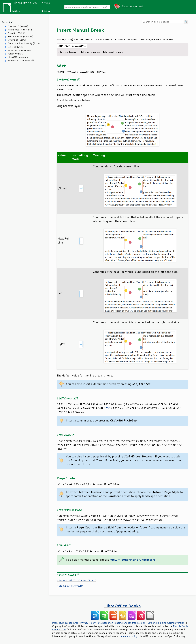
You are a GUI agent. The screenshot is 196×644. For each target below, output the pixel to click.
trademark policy (128, 636)
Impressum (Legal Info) (65, 623)
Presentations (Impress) (21, 37)
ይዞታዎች (8, 22)
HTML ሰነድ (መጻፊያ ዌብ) (20, 30)
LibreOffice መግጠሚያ (19, 57)
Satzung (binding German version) (167, 623)
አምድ (107, 408)
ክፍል (15, 11)
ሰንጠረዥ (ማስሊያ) (16, 33)
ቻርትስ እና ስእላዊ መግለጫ (20, 50)
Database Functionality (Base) (24, 43)
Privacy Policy (88, 623)
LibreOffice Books (123, 606)
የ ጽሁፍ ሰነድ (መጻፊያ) (18, 26)
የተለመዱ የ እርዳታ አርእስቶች (21, 61)
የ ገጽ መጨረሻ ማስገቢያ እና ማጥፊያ (76, 580)
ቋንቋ (44, 11)
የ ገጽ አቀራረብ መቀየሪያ (70, 586)
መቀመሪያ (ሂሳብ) (15, 47)
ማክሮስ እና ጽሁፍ (16, 54)
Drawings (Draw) (17, 40)
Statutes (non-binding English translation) (121, 623)
